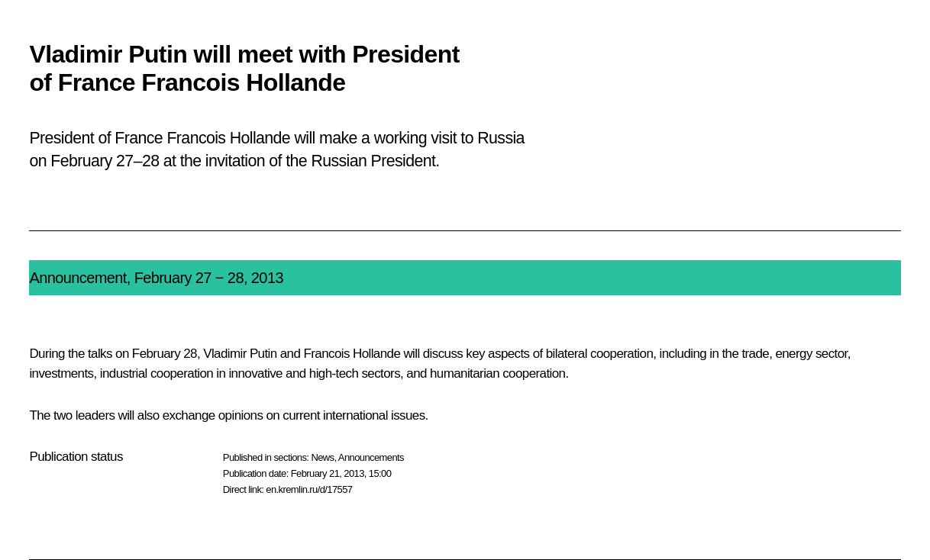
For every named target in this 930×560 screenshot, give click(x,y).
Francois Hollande (352, 354)
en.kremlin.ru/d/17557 (309, 489)
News (322, 457)
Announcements (371, 457)
